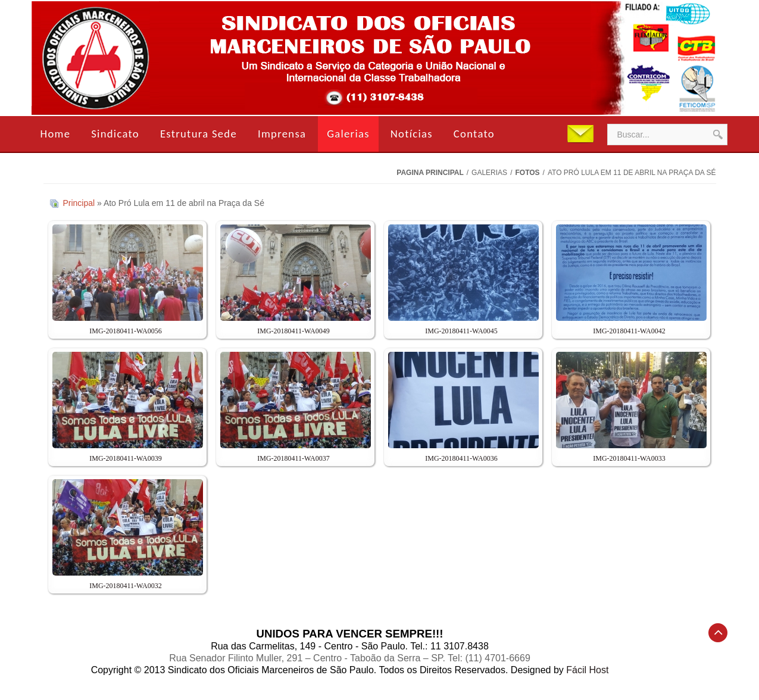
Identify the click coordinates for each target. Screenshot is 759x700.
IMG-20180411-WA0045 (461, 331)
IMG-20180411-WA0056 (126, 331)
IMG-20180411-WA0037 (293, 458)
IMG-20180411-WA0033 (629, 458)
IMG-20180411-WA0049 (293, 331)
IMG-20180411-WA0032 (126, 586)
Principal (79, 203)
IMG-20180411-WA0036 (461, 458)
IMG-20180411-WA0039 (126, 458)
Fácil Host (587, 670)
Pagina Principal (430, 173)
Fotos (527, 173)
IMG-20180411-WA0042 (629, 331)
